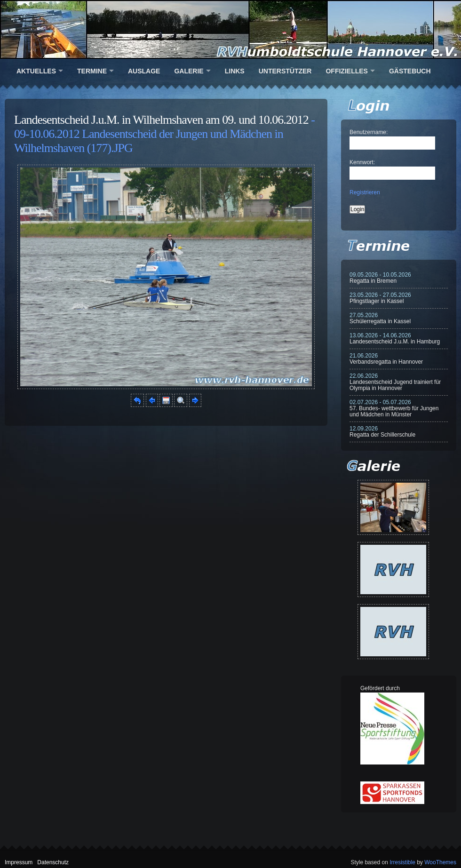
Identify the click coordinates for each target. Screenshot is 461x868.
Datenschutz (53, 862)
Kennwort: (362, 162)
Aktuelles (36, 71)
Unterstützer (285, 71)
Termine (92, 71)
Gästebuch (410, 71)
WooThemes (440, 862)
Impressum (19, 862)
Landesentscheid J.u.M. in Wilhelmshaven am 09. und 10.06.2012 (161, 120)
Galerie (189, 71)
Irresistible (402, 862)
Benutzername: (369, 132)
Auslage (144, 71)
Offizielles (346, 71)
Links (235, 71)
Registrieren (365, 192)
